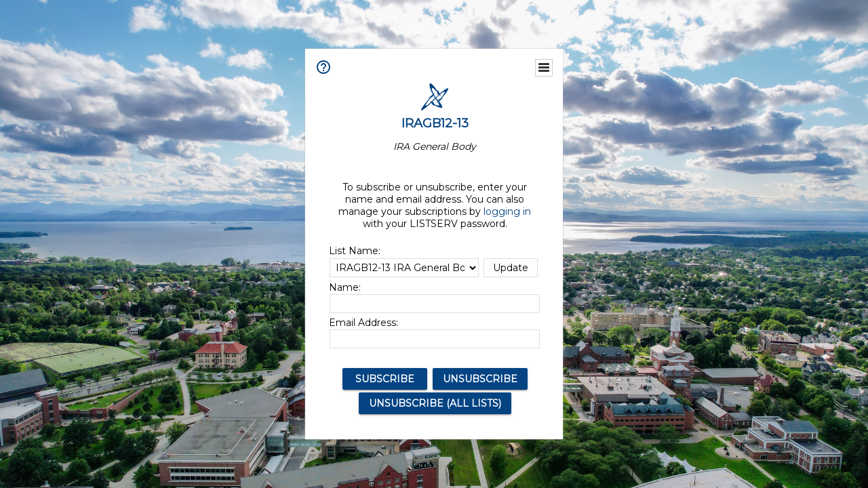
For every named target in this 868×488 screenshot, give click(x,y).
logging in (507, 211)
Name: (345, 287)
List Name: (355, 251)
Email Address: (363, 323)
